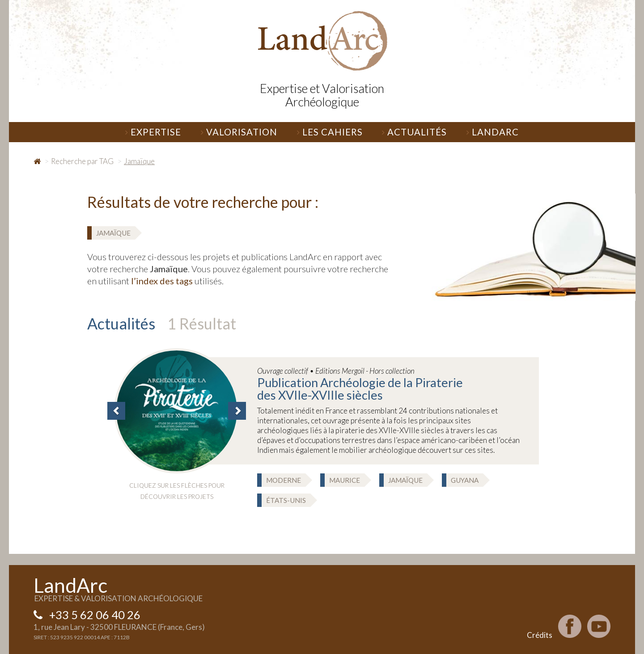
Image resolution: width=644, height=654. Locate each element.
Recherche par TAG (82, 161)
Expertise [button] (153, 132)
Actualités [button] (414, 132)
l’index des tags (162, 281)
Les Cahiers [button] (330, 132)
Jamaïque (113, 233)
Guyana (465, 480)
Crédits (540, 635)
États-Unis (286, 500)
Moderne (284, 480)
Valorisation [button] (239, 132)
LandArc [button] (493, 132)
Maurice (345, 480)
